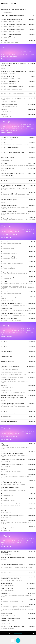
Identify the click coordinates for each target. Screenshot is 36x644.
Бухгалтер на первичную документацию (12, 277)
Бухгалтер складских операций (10, 147)
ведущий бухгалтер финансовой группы (12, 314)
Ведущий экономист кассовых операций (12, 93)
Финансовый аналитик (7, 157)
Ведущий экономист (7, 572)
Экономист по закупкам (8, 361)
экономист (4, 164)
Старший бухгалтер (7, 267)
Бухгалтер (4, 110)
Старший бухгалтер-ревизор (9, 193)
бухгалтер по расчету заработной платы (12, 516)
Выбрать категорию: (7, 13)
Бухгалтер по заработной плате (10, 81)
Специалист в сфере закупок (9, 105)
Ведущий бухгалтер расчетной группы (12, 19)
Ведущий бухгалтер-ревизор (9, 199)
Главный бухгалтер (6, 41)
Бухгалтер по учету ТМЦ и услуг (10, 257)
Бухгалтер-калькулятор (8, 76)
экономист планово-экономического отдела (14, 71)
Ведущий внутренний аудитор (10, 137)
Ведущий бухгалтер (7, 218)
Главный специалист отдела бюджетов (12, 465)
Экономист (4, 247)
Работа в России (18, 633)
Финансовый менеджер (8, 169)
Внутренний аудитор (7, 589)
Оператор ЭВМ (5, 594)
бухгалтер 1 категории (7, 242)
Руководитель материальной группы (11, 373)
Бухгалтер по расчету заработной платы (12, 152)
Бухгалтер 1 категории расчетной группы (13, 29)
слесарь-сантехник (7, 416)
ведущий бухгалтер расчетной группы (12, 304)
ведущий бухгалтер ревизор (9, 421)
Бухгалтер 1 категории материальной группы (14, 24)
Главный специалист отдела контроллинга (13, 460)
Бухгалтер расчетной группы (9, 319)
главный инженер (6, 391)
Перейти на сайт (7, 59)
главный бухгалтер (6, 584)
